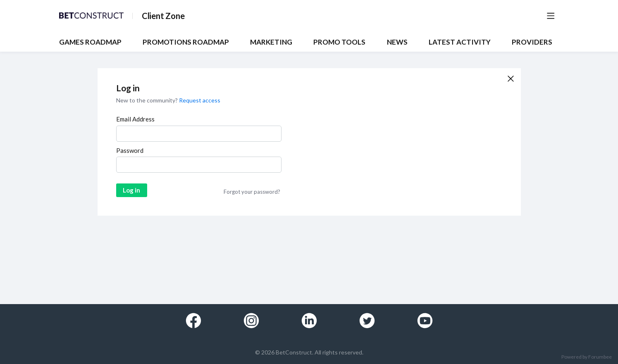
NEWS (397, 42)
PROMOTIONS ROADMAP (186, 42)
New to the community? (148, 100)
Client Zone (163, 16)
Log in (131, 190)
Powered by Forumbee (587, 357)
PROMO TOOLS (339, 42)
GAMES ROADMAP (90, 42)
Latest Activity (460, 42)
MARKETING (271, 42)
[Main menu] (551, 16)
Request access (200, 100)
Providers (532, 42)
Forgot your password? (252, 192)
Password (130, 150)
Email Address (135, 119)
